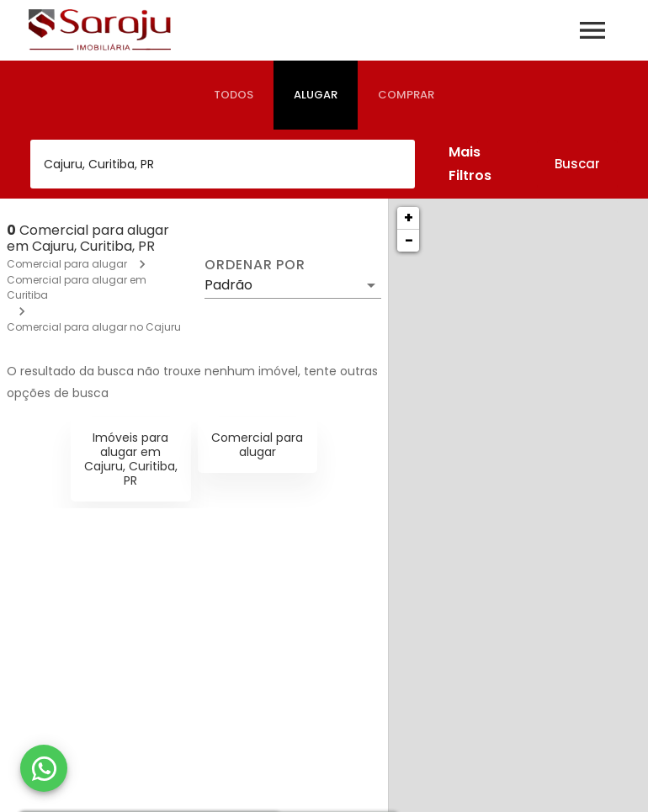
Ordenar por (255, 265)
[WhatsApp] (44, 768)
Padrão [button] (228, 285)
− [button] (409, 240)
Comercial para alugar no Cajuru (94, 327)
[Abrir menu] (592, 30)
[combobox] (223, 164)
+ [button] (409, 218)
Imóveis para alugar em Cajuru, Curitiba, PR (131, 459)
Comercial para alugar (67, 264)
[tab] (234, 95)
